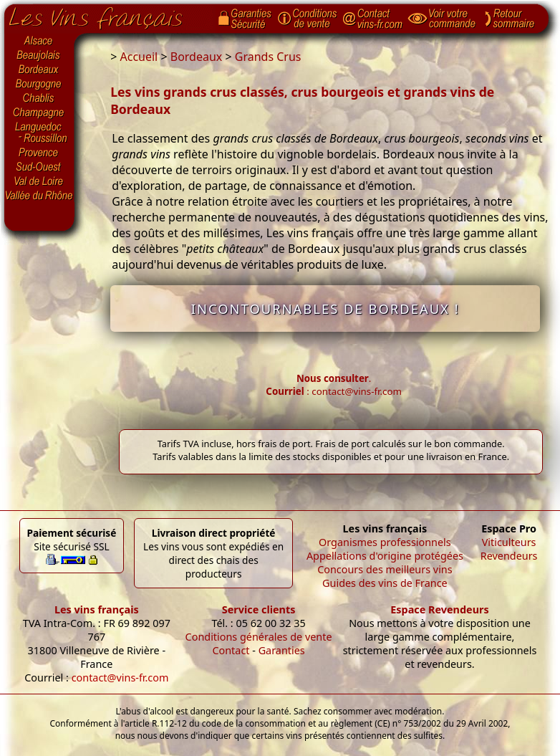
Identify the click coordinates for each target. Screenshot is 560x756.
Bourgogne (39, 85)
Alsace (39, 41)
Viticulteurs (509, 542)
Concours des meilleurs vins (385, 569)
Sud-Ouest (39, 167)
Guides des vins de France (385, 583)
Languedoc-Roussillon (39, 133)
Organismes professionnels (385, 542)
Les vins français (97, 609)
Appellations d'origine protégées (385, 556)
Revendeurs (509, 556)
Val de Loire (39, 181)
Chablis (39, 99)
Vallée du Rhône (39, 196)
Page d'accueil (106, 15)
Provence (39, 153)
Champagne (39, 113)
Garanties (282, 650)
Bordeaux (39, 70)
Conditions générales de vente (259, 637)
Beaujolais (39, 56)
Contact (231, 650)
